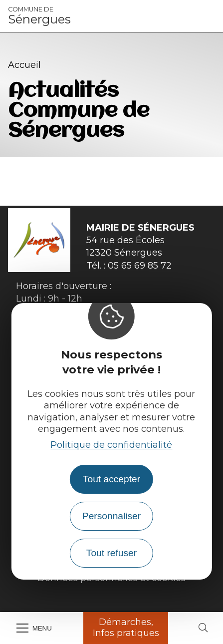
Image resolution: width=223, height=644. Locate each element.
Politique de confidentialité (111, 445)
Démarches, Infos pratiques (126, 628)
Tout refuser (111, 553)
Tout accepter (111, 479)
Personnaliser (111, 516)
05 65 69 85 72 (140, 266)
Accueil (24, 65)
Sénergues (39, 16)
